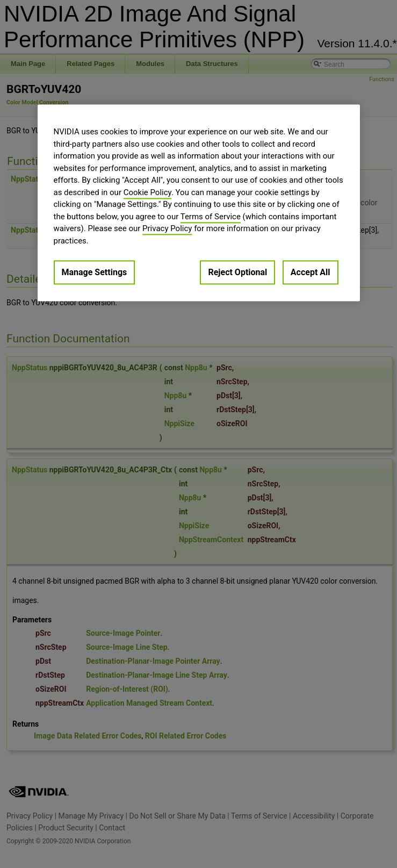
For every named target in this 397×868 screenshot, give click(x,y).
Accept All (311, 273)
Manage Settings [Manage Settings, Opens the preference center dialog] (95, 273)
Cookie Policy (147, 192)
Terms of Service (211, 217)
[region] (199, 203)
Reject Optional (237, 273)
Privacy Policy (167, 229)
